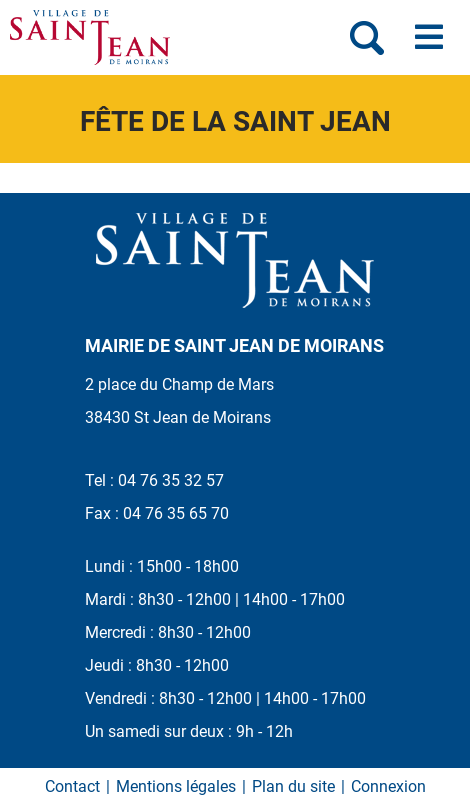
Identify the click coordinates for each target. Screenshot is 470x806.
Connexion (388, 786)
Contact (72, 786)
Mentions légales (176, 786)
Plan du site (293, 786)
